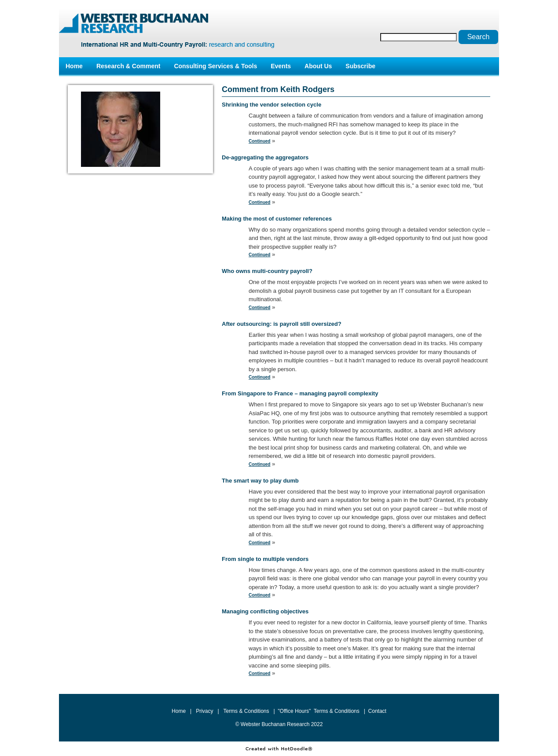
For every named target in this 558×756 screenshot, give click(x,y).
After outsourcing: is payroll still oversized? (282, 324)
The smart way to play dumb (260, 481)
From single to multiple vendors (265, 559)
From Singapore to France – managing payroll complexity (300, 393)
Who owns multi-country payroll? (267, 271)
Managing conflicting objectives (265, 611)
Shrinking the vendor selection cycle (272, 105)
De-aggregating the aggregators (265, 157)
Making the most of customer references (277, 219)
